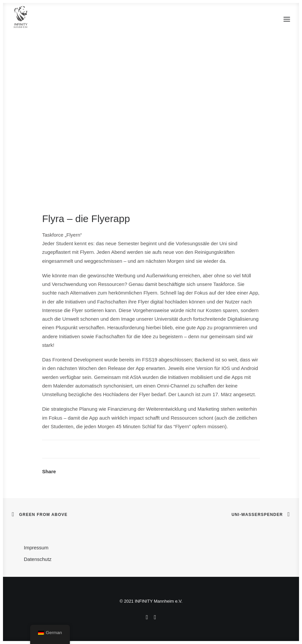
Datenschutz (38, 559)
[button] (287, 19)
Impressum (36, 548)
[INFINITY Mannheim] (21, 19)
